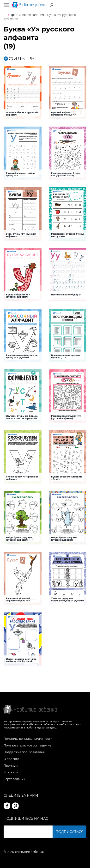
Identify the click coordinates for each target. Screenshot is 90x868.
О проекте (11, 759)
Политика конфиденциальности (28, 739)
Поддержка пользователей (24, 752)
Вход (84, 5)
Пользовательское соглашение (27, 745)
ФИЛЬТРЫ (20, 58)
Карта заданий (15, 779)
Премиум (11, 766)
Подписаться (69, 832)
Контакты (11, 772)
